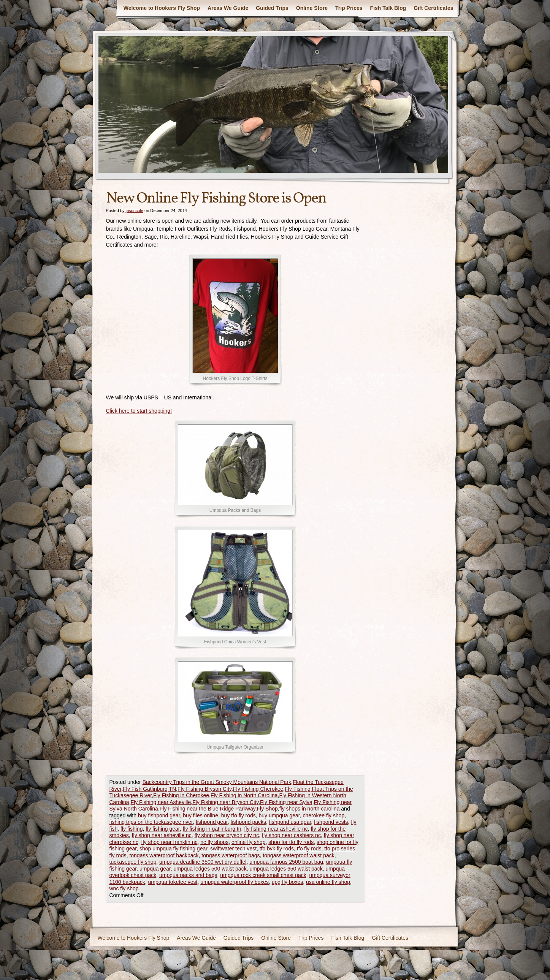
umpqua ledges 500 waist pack (210, 869)
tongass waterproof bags (231, 855)
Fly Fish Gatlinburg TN (149, 789)
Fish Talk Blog (388, 8)
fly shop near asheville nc (162, 835)
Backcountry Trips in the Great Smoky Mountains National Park (217, 782)
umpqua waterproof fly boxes (235, 882)
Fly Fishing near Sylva (286, 802)
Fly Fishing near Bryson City (225, 802)
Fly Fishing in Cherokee (181, 795)
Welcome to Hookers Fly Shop (162, 8)
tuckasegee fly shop (133, 862)
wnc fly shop (124, 888)
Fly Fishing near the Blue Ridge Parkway (208, 809)
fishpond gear (212, 822)
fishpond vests (331, 822)
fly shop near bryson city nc (227, 835)
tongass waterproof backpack (164, 855)
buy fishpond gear (159, 815)
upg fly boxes (288, 882)
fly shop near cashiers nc (291, 835)
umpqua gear (155, 869)
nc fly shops (214, 842)
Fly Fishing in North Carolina (244, 795)
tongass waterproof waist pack (298, 855)
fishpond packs (248, 822)
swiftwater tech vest (233, 849)
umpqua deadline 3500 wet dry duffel (203, 862)
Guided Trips (272, 8)
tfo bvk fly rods (277, 849)
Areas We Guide (228, 8)
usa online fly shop (328, 882)
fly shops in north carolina (310, 809)
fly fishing (132, 829)
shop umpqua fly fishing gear (173, 849)
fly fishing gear (163, 829)
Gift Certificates (433, 8)
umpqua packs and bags (188, 875)
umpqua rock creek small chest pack (263, 875)
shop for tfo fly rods (291, 842)
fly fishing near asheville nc (276, 829)
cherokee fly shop (324, 815)
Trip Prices (349, 8)
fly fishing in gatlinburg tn (212, 829)
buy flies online (201, 815)
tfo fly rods (309, 849)
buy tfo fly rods (239, 815)
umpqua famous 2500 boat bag (286, 862)
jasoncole (134, 211)
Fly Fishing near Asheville (161, 802)
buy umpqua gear (279, 815)
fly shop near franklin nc (170, 842)
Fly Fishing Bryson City (204, 789)
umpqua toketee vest (173, 882)
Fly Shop (267, 809)
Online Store (312, 8)
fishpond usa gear (290, 822)
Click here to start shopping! (139, 411)
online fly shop (249, 842)
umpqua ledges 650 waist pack (286, 869)
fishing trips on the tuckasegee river (151, 822)
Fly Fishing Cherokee (258, 789)
